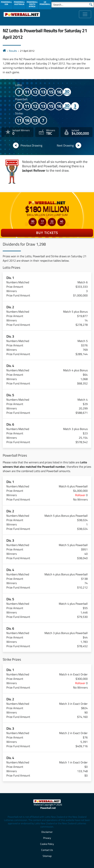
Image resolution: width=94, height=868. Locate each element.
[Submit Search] (91, 4)
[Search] (73, 5)
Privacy (47, 838)
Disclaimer (47, 832)
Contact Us (47, 850)
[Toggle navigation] (85, 14)
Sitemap (47, 856)
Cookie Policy (47, 844)
